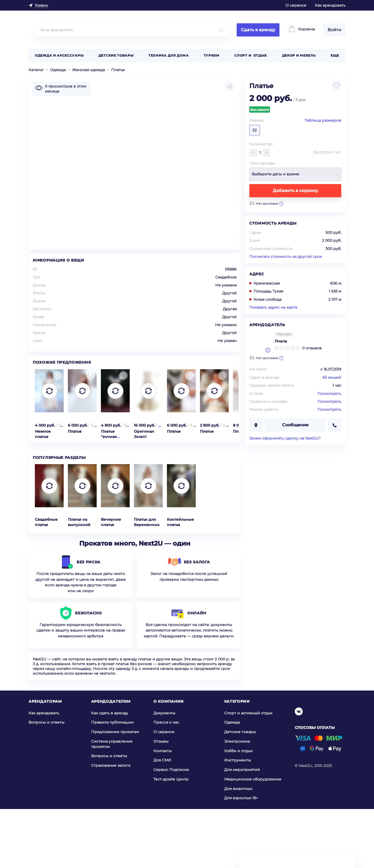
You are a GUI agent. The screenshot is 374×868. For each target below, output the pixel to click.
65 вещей (332, 377)
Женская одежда (88, 70)
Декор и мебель (299, 55)
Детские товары (116, 55)
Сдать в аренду (258, 30)
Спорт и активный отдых (248, 772)
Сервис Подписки (171, 829)
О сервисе (296, 5)
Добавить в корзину (295, 191)
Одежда (58, 70)
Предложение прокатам (115, 791)
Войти (334, 30)
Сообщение (295, 425)
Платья (118, 70)
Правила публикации (112, 781)
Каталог (36, 70)
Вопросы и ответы (46, 781)
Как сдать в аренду (110, 772)
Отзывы (161, 800)
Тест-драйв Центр (171, 838)
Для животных (238, 848)
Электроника (237, 800)
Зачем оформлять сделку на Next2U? (285, 438)
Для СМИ (162, 819)
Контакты (163, 810)
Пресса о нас (166, 781)
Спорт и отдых (251, 55)
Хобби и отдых (238, 810)
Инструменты (238, 819)
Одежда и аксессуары (59, 55)
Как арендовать (330, 5)
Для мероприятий (242, 829)
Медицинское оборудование (253, 838)
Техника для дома (169, 55)
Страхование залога (111, 824)
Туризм (212, 55)
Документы (164, 772)
